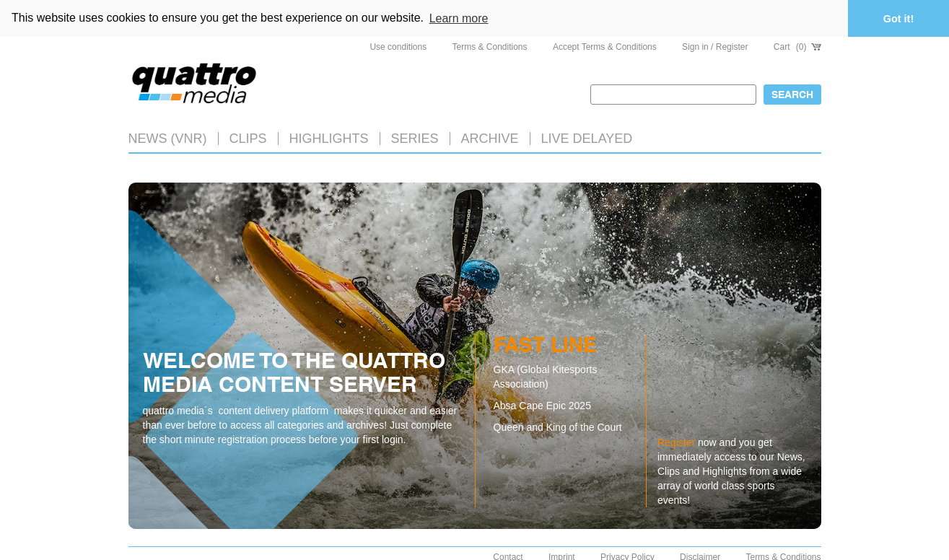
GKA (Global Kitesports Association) (546, 377)
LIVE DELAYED (587, 138)
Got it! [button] (898, 19)
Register (676, 442)
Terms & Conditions (490, 46)
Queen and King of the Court (558, 427)
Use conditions (398, 46)
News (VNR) (168, 138)
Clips (248, 138)
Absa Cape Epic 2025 (542, 406)
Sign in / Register (715, 46)
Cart (797, 46)
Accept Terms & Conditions (605, 46)
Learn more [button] (459, 18)
